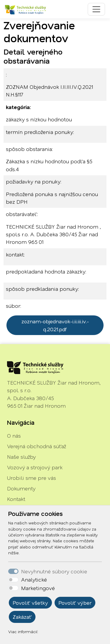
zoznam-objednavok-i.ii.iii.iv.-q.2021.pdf (55, 325)
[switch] (13, 580)
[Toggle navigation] (96, 9)
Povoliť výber (75, 603)
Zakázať (22, 617)
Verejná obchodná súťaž (37, 446)
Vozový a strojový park (35, 467)
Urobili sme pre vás (32, 478)
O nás (14, 436)
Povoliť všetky (30, 603)
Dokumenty (21, 488)
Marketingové (38, 588)
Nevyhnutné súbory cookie (54, 571)
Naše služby (21, 457)
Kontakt (16, 499)
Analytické (34, 580)
